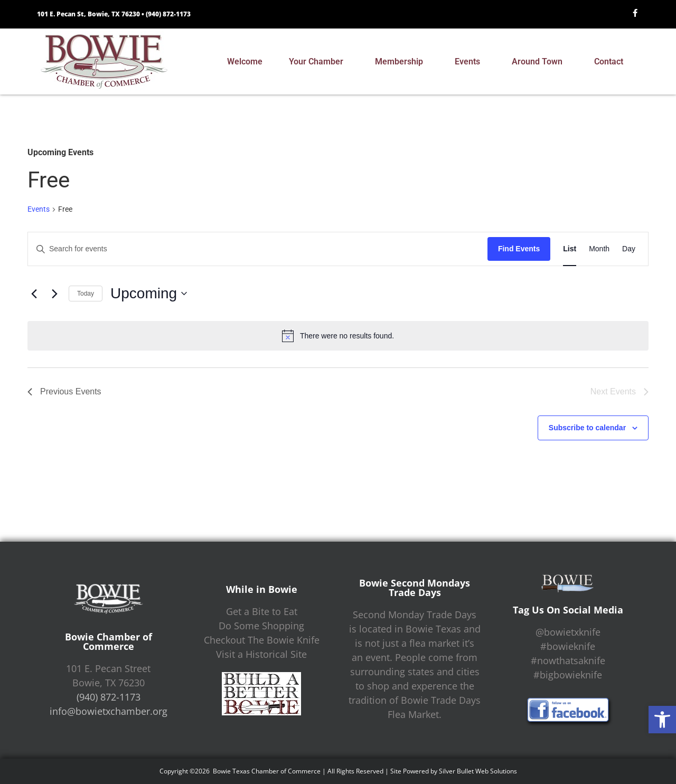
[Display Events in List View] (570, 249)
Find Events (519, 249)
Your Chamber (319, 62)
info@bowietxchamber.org (109, 711)
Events (470, 62)
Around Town (540, 62)
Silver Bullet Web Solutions (478, 771)
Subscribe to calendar (587, 428)
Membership (402, 62)
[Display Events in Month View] (599, 249)
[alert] (338, 336)
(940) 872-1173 (168, 14)
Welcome (245, 62)
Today (86, 294)
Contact (611, 62)
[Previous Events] (34, 294)
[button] (662, 720)
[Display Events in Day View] (629, 249)
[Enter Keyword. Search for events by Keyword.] (258, 249)
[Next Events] (54, 294)
